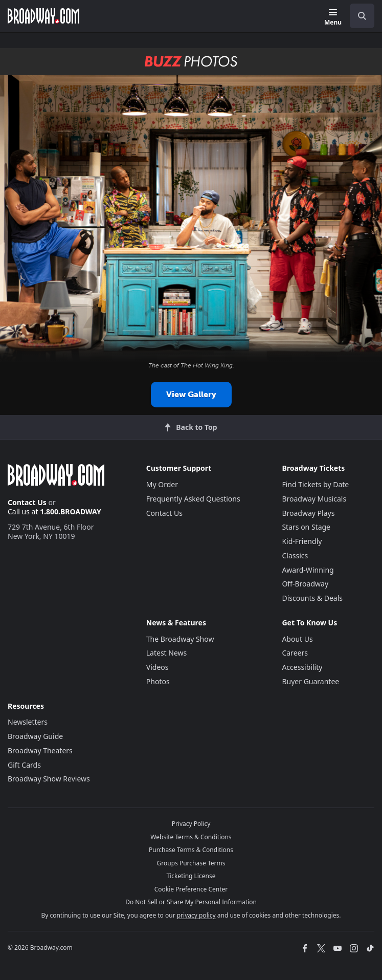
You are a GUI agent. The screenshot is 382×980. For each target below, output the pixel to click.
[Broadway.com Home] (43, 16)
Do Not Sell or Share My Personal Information (191, 902)
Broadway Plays (308, 513)
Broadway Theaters (40, 750)
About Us (297, 639)
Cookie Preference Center (191, 889)
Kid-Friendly (302, 541)
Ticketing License (191, 876)
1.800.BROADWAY (71, 511)
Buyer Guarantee (310, 681)
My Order (162, 484)
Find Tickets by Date (315, 484)
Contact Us (27, 502)
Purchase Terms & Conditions (191, 850)
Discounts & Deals (312, 598)
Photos (158, 681)
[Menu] (333, 18)
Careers (295, 653)
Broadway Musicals (314, 499)
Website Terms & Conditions (191, 837)
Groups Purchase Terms (191, 863)
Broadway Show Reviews (49, 779)
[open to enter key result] (362, 16)
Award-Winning (308, 570)
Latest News (167, 653)
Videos (158, 667)
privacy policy (196, 915)
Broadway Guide (35, 736)
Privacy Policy (191, 824)
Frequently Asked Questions (193, 499)
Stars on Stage (306, 527)
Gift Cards (24, 765)
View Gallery (191, 394)
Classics (295, 556)
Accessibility (302, 667)
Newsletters (28, 722)
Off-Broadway (305, 584)
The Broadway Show (180, 639)
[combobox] (358, 16)
